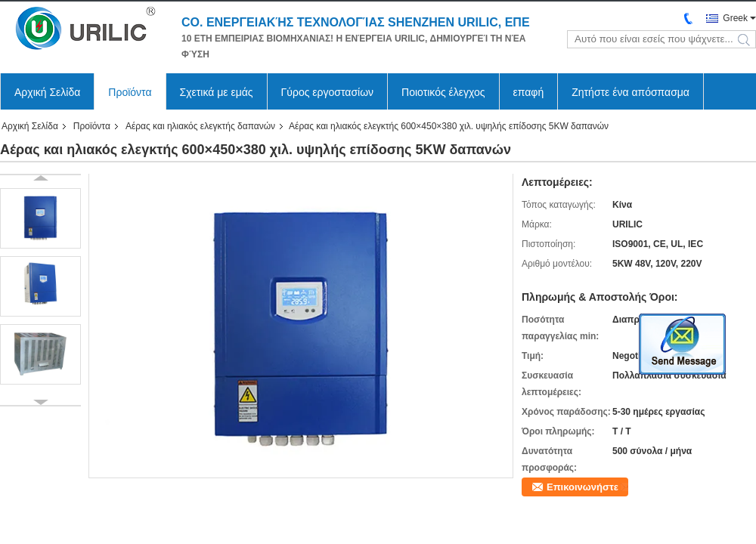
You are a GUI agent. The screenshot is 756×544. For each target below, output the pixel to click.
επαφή (529, 92)
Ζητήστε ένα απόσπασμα (631, 92)
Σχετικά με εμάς (217, 92)
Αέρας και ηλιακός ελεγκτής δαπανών (200, 126)
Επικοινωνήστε (582, 487)
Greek (735, 18)
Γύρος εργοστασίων (328, 92)
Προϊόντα (130, 92)
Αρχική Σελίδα (47, 92)
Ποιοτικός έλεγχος (443, 92)
